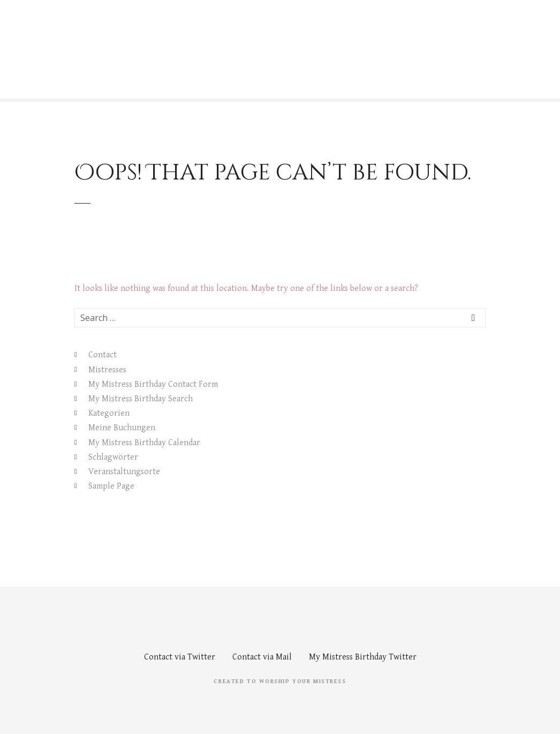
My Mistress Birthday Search (141, 399)
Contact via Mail (262, 657)
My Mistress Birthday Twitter (363, 657)
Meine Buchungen (122, 428)
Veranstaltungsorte (124, 472)
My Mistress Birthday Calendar (144, 443)
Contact (103, 355)
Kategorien (109, 413)
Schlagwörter (113, 457)
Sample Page (111, 486)
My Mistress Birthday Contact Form (153, 384)
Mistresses (107, 370)
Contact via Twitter (180, 657)
